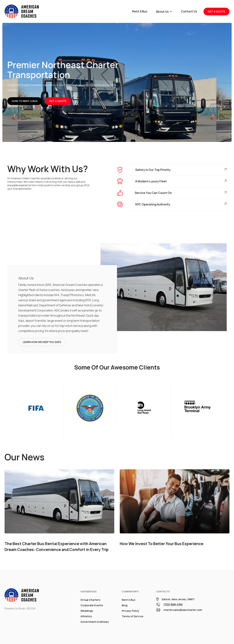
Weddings (87, 611)
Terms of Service (133, 616)
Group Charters (90, 600)
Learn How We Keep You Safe (42, 342)
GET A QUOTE (216, 11)
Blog (125, 605)
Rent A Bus (129, 600)
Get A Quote (58, 101)
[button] (164, 12)
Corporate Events (92, 605)
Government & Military (95, 622)
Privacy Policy (131, 611)
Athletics (86, 616)
